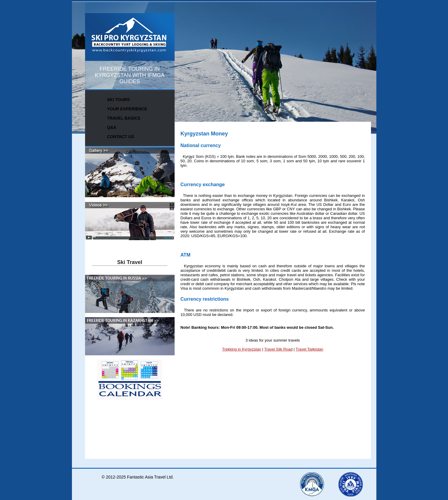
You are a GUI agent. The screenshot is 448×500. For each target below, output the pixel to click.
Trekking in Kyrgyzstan (242, 349)
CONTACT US (121, 137)
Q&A (112, 127)
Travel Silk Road (278, 349)
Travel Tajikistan (310, 349)
